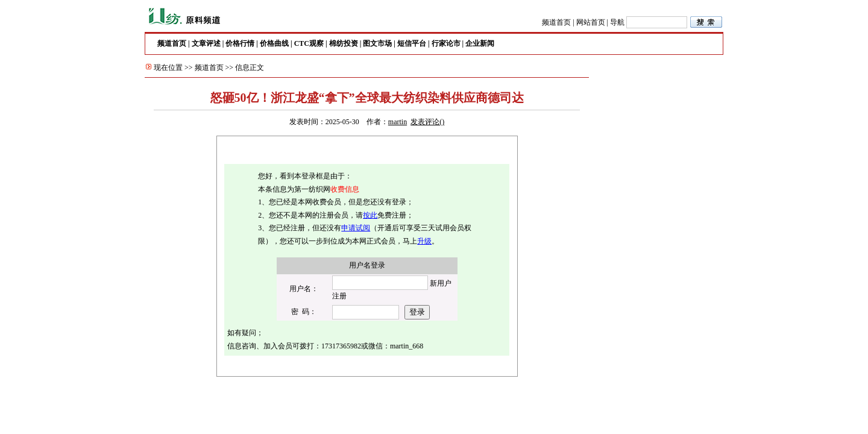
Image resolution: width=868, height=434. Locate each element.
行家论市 (446, 43)
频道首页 (556, 22)
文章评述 (206, 43)
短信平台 (412, 43)
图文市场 (377, 43)
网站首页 (591, 22)
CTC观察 (309, 43)
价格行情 (240, 43)
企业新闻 (480, 43)
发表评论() (427, 122)
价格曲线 (274, 43)
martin (398, 122)
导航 (617, 22)
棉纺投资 (344, 43)
